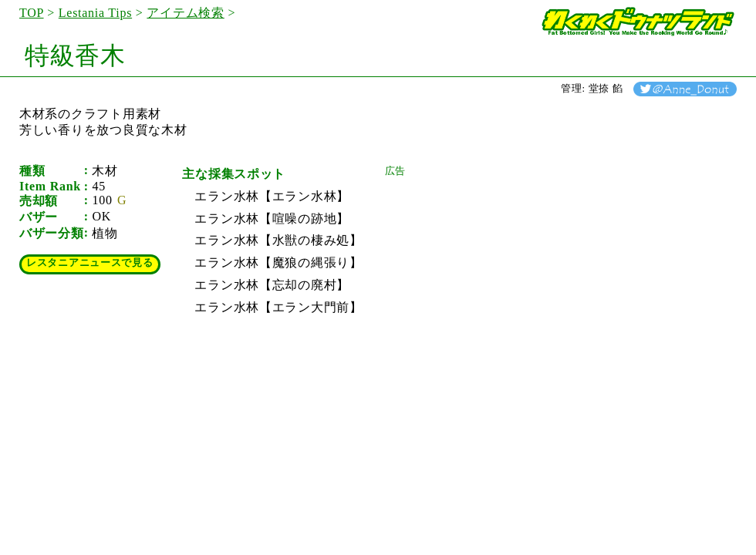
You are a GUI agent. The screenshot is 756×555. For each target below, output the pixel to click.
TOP (32, 13)
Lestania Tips (95, 13)
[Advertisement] (501, 274)
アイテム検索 (185, 13)
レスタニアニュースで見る (90, 263)
